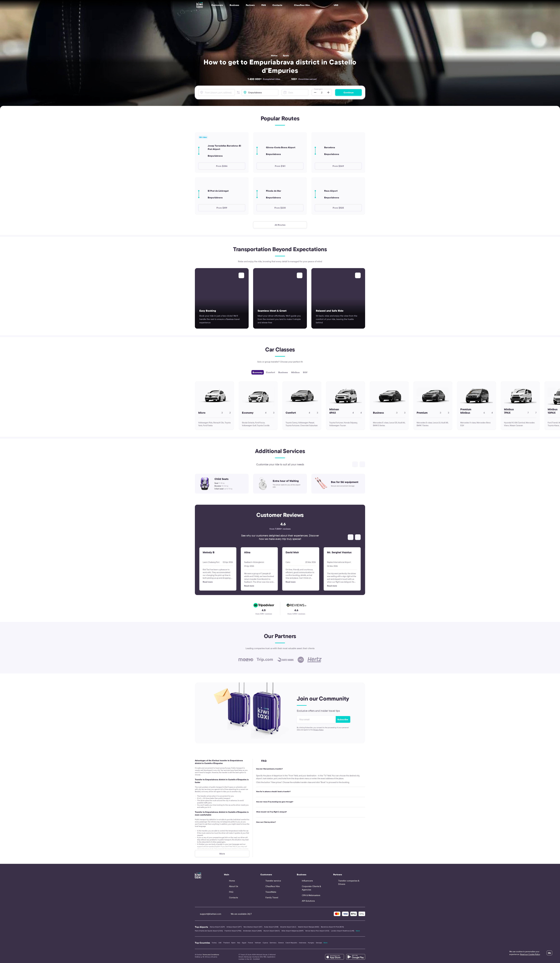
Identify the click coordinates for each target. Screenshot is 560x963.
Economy (258, 372)
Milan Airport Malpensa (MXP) (293, 931)
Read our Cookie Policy (530, 954)
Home (274, 55)
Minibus (295, 372)
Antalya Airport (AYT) (234, 927)
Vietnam (258, 943)
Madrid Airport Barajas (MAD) (309, 927)
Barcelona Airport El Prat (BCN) (332, 927)
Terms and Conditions (211, 955)
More (358, 931)
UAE (220, 943)
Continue (349, 92)
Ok (549, 953)
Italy (239, 943)
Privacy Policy (318, 730)
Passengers (318, 89)
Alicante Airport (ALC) (288, 927)
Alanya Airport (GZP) (217, 927)
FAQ (264, 5)
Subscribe (343, 719)
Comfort (270, 372)
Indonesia (303, 943)
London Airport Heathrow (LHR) (343, 931)
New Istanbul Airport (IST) (253, 927)
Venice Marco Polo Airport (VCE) (317, 931)
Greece (281, 943)
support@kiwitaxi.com (208, 914)
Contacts (277, 5)
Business (283, 372)
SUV (305, 372)
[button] (238, 92)
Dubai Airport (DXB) (271, 927)
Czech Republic (291, 943)
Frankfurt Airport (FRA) (233, 931)
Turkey (214, 943)
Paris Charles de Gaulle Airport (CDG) (209, 931)
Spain (286, 55)
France (251, 943)
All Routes (280, 225)
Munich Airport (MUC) (272, 931)
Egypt (244, 943)
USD (336, 5)
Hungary (311, 943)
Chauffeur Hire (299, 5)
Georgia (319, 943)
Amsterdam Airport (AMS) (252, 931)
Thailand (226, 943)
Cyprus (265, 943)
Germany (273, 943)
